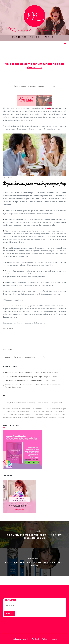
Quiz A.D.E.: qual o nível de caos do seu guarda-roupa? (24, 377)
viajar (49, 108)
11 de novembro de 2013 (31, 75)
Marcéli (15, 75)
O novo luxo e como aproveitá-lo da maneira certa (23, 381)
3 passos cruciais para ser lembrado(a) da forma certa (24, 373)
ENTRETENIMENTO (52, 75)
